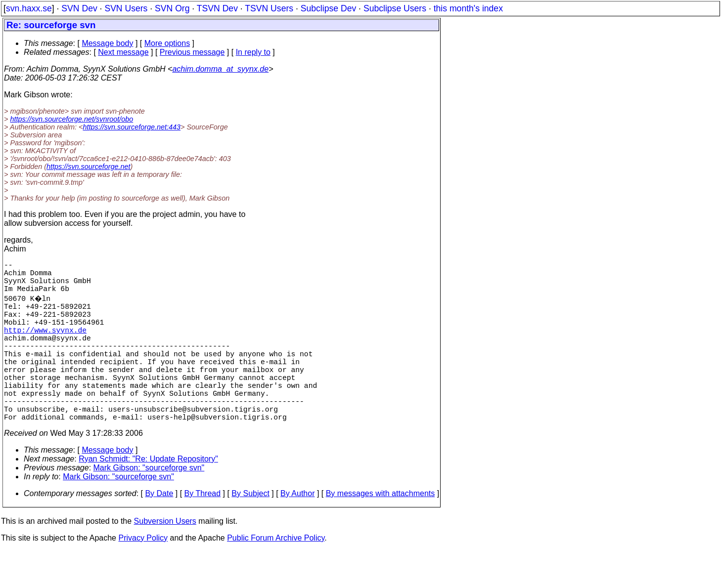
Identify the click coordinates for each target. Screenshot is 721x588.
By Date (159, 531)
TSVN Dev (217, 8)
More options (167, 43)
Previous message (192, 52)
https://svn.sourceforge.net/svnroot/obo (71, 119)
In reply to (253, 52)
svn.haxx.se (29, 8)
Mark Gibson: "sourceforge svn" (149, 505)
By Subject (250, 531)
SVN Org (172, 8)
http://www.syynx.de (45, 345)
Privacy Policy (143, 575)
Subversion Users (165, 559)
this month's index (468, 8)
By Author (297, 531)
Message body (107, 43)
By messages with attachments (381, 531)
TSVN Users (269, 8)
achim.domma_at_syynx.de (220, 69)
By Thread (203, 531)
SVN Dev (79, 8)
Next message (123, 52)
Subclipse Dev (328, 8)
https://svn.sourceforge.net (89, 167)
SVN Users (126, 8)
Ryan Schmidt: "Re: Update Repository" (148, 496)
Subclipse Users (395, 8)
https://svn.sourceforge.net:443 (132, 127)
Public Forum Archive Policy (276, 575)
